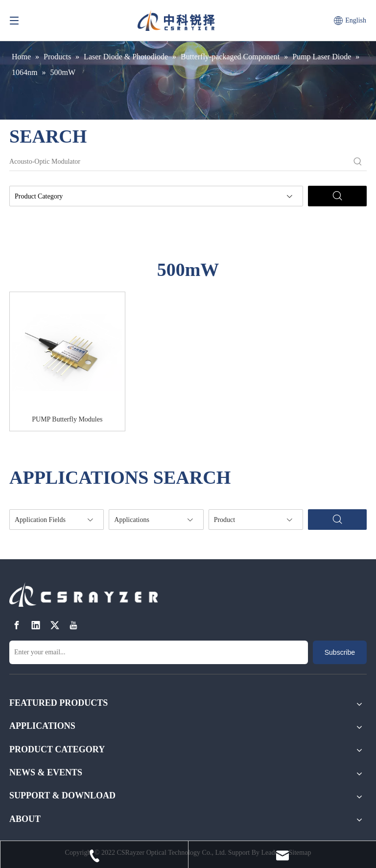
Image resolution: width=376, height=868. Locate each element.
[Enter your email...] (159, 652)
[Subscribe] (340, 652)
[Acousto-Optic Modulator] (179, 162)
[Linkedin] (36, 626)
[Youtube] (73, 626)
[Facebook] (17, 626)
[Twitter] (55, 626)
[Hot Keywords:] (358, 162)
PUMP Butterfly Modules (67, 419)
